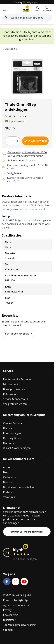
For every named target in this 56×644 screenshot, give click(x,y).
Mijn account (11, 384)
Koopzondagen (12, 433)
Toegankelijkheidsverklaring (19, 625)
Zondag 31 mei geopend (27, 2)
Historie (8, 428)
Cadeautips (10, 477)
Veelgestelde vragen (15, 404)
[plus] (18, 141)
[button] (16, 116)
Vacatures (9, 497)
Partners (8, 492)
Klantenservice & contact (18, 379)
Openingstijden (12, 438)
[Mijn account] (37, 9)
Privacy (7, 610)
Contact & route (13, 423)
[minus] (8, 141)
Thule (10, 104)
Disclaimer (9, 620)
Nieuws (7, 482)
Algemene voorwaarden (17, 605)
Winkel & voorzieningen (17, 448)
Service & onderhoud (16, 399)
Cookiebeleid (11, 615)
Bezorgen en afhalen (15, 389)
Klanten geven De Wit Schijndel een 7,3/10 (25, 179)
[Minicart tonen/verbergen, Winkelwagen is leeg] (47, 9)
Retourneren (11, 394)
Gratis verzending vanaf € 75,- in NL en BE (28, 167)
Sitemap (8, 630)
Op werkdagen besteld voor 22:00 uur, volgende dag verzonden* (27, 154)
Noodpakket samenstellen (18, 487)
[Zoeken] (6, 18)
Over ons (8, 443)
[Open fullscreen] (27, 77)
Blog (6, 472)
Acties (7, 467)
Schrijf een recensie (16, 116)
